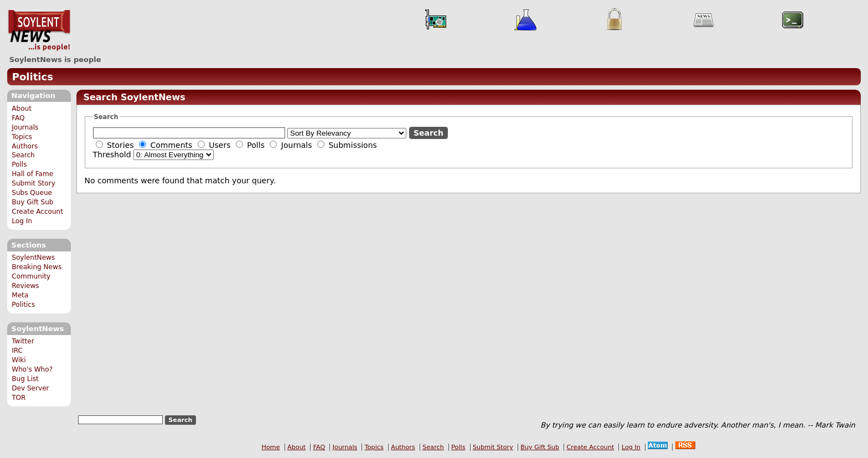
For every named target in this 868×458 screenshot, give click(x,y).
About (22, 109)
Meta (20, 295)
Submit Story (33, 183)
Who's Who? (32, 369)
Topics (22, 137)
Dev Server (30, 388)
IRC (17, 351)
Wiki (19, 360)
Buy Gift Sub (32, 202)
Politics (33, 77)
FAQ (18, 118)
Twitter (23, 341)
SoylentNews (39, 30)
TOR (19, 398)
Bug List (25, 379)
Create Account (37, 212)
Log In (22, 221)
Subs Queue (32, 193)
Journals (25, 127)
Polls (19, 164)
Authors (25, 146)
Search (23, 155)
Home (271, 447)
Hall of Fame (32, 174)
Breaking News (37, 267)
